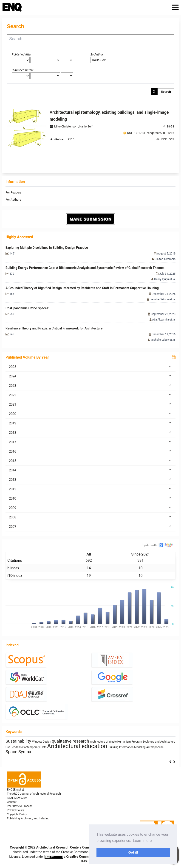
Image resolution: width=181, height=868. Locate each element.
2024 (90, 376)
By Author (97, 54)
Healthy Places (103, 747)
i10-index (15, 576)
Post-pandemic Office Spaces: (27, 308)
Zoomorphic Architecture (115, 743)
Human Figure (14, 743)
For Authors (13, 200)
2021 (90, 404)
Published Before (23, 70)
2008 (90, 517)
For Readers (13, 192)
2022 (90, 395)
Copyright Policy (17, 814)
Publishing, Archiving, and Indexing (28, 818)
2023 (90, 385)
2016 (90, 451)
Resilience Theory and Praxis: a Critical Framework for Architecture (54, 328)
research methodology (67, 747)
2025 (90, 367)
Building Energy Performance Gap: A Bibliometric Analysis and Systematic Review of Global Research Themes (85, 268)
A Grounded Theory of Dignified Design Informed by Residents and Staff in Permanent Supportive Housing (82, 288)
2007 (90, 526)
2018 (90, 432)
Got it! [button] (133, 852)
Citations (15, 560)
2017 (90, 442)
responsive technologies (34, 752)
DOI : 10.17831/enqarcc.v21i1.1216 (151, 133)
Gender (94, 743)
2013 (90, 479)
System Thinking (34, 743)
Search (166, 92)
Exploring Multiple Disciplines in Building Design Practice (47, 248)
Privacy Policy (15, 810)
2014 (90, 470)
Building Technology (143, 743)
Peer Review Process (20, 806)
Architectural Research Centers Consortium (68, 847)
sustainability (67, 741)
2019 (90, 423)
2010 (90, 498)
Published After (22, 54)
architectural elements (140, 747)
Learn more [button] (142, 841)
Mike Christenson (66, 126)
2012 (90, 489)
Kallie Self (86, 126)
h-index (13, 568)
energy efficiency (34, 748)
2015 (90, 461)
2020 (90, 414)
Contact (12, 802)
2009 (90, 508)
